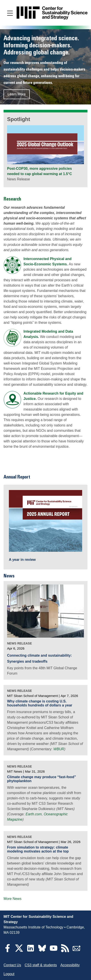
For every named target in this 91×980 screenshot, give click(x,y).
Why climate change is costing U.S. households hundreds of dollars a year (40, 703)
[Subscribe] (77, 951)
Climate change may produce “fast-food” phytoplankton (42, 779)
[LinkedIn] (31, 951)
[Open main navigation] (10, 13)
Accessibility (70, 965)
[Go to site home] (52, 13)
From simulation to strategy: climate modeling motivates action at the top (38, 849)
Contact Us (12, 965)
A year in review (22, 560)
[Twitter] (19, 951)
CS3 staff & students (41, 965)
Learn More (17, 94)
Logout (9, 974)
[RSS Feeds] (65, 951)
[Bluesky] (42, 951)
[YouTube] (54, 951)
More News (13, 899)
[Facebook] (8, 951)
